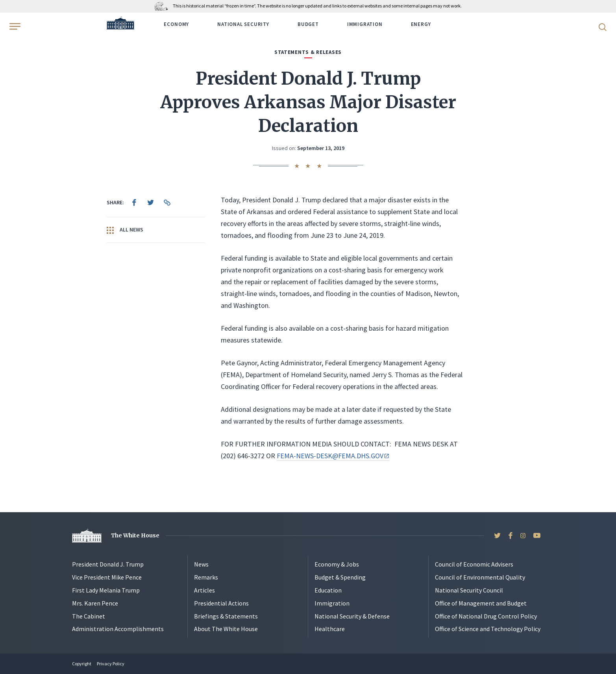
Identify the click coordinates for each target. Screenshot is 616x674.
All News (125, 230)
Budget (308, 24)
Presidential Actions (221, 603)
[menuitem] (134, 202)
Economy (176, 24)
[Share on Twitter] (151, 202)
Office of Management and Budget (481, 603)
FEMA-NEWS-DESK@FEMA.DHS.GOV (333, 456)
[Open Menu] (14, 26)
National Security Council (469, 590)
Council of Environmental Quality (480, 577)
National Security (243, 24)
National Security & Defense (352, 616)
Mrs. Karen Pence (95, 603)
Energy (421, 24)
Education (328, 590)
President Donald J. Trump (108, 564)
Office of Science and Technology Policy (488, 629)
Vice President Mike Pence (107, 577)
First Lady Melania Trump (106, 590)
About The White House (226, 629)
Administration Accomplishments (118, 629)
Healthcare (330, 629)
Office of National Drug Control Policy (486, 616)
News (201, 564)
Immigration (365, 24)
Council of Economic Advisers (474, 564)
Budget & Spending (340, 577)
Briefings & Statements (226, 616)
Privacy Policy (111, 664)
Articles (204, 590)
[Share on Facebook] (134, 202)
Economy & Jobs (337, 564)
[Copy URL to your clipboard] (167, 202)
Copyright (82, 664)
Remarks (206, 577)
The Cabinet (89, 616)
